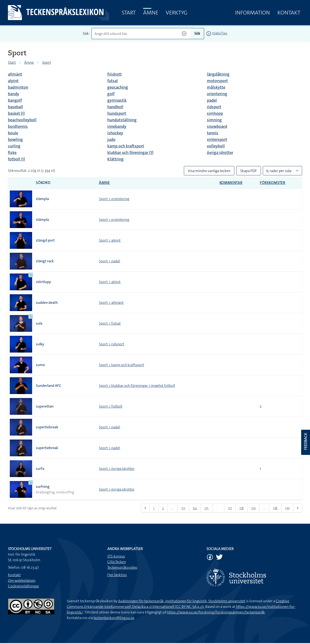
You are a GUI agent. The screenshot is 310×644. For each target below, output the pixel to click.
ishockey (115, 133)
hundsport (117, 113)
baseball (15, 107)
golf (111, 94)
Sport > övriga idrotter (117, 469)
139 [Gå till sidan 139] (287, 508)
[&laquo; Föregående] (145, 508)
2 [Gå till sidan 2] (163, 508)
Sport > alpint (110, 240)
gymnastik (117, 100)
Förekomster (273, 183)
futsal (113, 81)
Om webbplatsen (22, 580)
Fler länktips (117, 575)
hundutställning (122, 120)
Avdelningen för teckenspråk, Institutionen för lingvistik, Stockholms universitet (182, 601)
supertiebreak (47, 427)
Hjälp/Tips (220, 33)
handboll (115, 107)
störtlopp (43, 282)
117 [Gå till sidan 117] (230, 508)
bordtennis (18, 126)
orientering (217, 94)
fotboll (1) (16, 159)
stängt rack (45, 261)
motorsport (217, 81)
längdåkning (218, 74)
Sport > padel (110, 261)
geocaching (118, 87)
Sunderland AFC (49, 386)
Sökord (43, 183)
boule (13, 133)
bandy (13, 94)
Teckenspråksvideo (122, 567)
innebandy (117, 126)
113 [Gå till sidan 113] (183, 508)
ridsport (214, 107)
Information (253, 13)
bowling (15, 139)
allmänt (15, 74)
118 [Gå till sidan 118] (242, 508)
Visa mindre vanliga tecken (209, 171)
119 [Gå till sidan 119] (253, 508)
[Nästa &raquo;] (298, 508)
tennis (213, 133)
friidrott (115, 74)
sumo (40, 365)
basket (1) (16, 113)
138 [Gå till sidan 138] (275, 508)
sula (39, 323)
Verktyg (177, 13)
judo (111, 139)
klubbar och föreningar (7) (130, 152)
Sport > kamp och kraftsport (121, 365)
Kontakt (289, 13)
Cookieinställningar (24, 586)
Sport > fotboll (111, 406)
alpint (13, 81)
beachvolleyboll (22, 120)
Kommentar (231, 183)
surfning (43, 486)
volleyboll (216, 146)
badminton (18, 87)
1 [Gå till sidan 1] (154, 508)
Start (129, 13)
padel (212, 100)
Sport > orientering (114, 199)
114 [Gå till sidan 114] (195, 508)
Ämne (151, 13)
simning (214, 120)
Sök (197, 33)
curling (14, 146)
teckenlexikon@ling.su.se (114, 618)
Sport (47, 62)
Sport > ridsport (112, 344)
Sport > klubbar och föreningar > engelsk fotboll (137, 386)
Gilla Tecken (117, 562)
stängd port (45, 240)
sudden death (47, 303)
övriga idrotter (220, 152)
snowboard (217, 126)
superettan (45, 406)
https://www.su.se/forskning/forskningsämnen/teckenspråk (216, 612)
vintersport (217, 139)
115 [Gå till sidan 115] (207, 508)
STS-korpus (116, 556)
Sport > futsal (110, 323)
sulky (40, 344)
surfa (40, 469)
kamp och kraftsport (126, 146)
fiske (12, 152)
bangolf (15, 100)
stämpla (42, 199)
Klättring (115, 159)
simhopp (215, 113)
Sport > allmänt (111, 303)
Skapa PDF (249, 171)
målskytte (216, 87)
